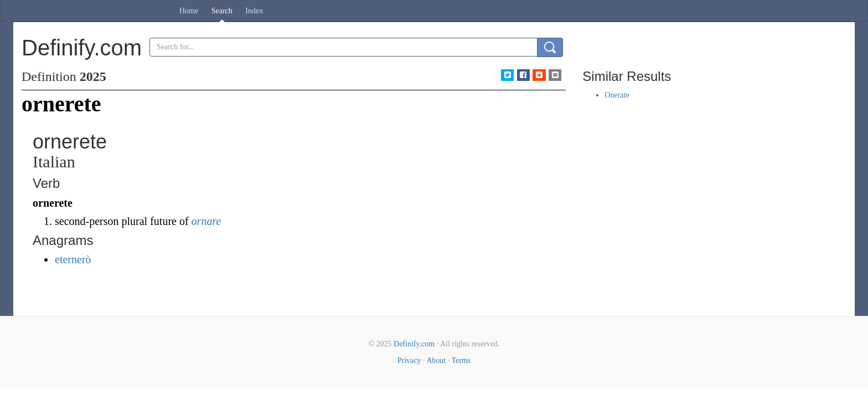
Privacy (409, 360)
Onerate (617, 95)
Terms (461, 360)
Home (189, 11)
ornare (206, 221)
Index (254, 11)
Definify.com (414, 344)
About (436, 360)
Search (222, 11)
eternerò (73, 259)
